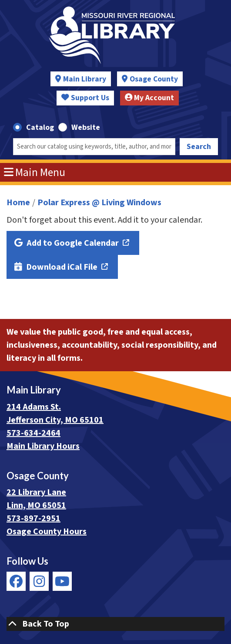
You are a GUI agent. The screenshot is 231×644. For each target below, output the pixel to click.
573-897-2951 (33, 519)
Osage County (154, 79)
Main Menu (35, 173)
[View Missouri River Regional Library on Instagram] (39, 581)
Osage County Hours (47, 532)
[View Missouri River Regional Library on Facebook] (16, 581)
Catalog (40, 127)
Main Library (85, 79)
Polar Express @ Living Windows (99, 203)
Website (86, 127)
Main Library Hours (43, 446)
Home (18, 203)
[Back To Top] (115, 624)
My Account (150, 98)
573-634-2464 (33, 433)
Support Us (85, 98)
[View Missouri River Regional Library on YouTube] (62, 581)
